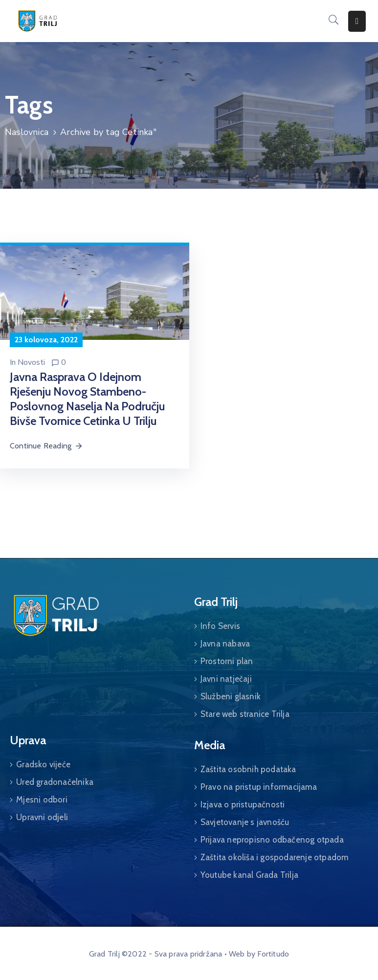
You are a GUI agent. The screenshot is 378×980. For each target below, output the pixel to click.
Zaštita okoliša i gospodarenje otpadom (275, 857)
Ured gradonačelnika (55, 782)
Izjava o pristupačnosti (243, 804)
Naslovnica (27, 132)
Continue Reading (46, 446)
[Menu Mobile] (357, 21)
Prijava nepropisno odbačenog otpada (272, 840)
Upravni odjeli (42, 817)
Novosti (31, 362)
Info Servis (220, 626)
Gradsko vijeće (43, 764)
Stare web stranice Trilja (245, 714)
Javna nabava (225, 644)
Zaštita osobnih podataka (248, 769)
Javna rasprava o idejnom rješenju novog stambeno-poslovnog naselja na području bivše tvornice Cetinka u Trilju (87, 399)
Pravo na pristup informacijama (259, 787)
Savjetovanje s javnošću (245, 822)
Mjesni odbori (42, 800)
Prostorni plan (227, 661)
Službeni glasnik (231, 696)
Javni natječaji (226, 679)
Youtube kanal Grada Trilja (249, 875)
